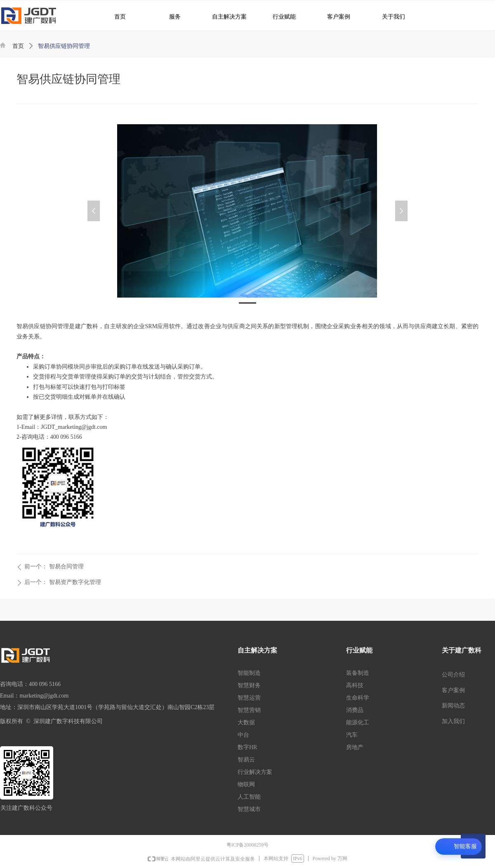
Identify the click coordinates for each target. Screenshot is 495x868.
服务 (170, 16)
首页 (18, 46)
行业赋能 (280, 16)
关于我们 (388, 16)
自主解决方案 (226, 16)
